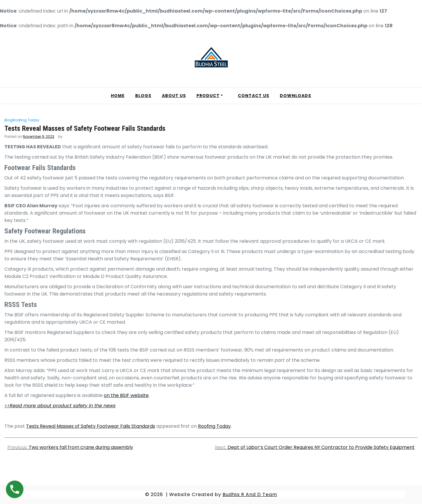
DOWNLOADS (295, 96)
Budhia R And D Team (250, 494)
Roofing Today (26, 120)
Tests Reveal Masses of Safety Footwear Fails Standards (91, 426)
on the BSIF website (126, 395)
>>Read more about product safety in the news (60, 406)
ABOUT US (174, 96)
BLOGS (143, 96)
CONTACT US (254, 96)
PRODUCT (208, 96)
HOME (118, 96)
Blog (9, 120)
